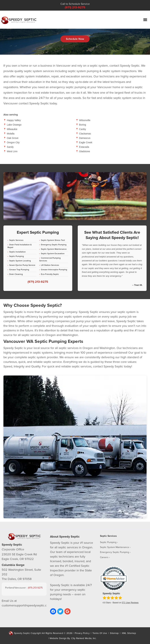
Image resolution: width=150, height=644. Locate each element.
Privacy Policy (82, 633)
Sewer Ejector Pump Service (22, 265)
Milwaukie (12, 129)
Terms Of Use (100, 633)
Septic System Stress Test (53, 240)
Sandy (10, 147)
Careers (104, 557)
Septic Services (16, 240)
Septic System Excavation (53, 253)
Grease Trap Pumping (19, 269)
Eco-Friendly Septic (50, 274)
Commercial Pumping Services (50, 259)
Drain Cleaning (16, 274)
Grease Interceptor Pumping (54, 269)
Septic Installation (17, 252)
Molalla (11, 134)
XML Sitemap (129, 633)
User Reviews (130, 603)
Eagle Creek (86, 142)
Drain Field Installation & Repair (20, 246)
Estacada (84, 147)
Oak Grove (13, 138)
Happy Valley (14, 120)
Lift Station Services (50, 265)
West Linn (12, 151)
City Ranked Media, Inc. (84, 638)
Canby (83, 129)
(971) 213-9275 (75, 7)
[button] (145, 20)
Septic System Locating (20, 261)
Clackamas (85, 134)
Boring (83, 125)
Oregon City (13, 142)
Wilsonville (85, 120)
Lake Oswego (14, 125)
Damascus (85, 138)
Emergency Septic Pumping (54, 245)
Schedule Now (75, 39)
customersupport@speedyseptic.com (26, 605)
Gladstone (85, 151)
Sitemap (114, 633)
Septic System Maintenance (54, 249)
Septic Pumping (17, 256)
